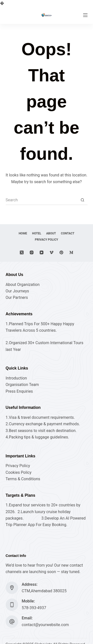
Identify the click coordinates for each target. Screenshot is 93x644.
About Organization (23, 285)
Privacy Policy (47, 240)
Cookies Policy (19, 472)
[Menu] (85, 15)
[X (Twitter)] (22, 252)
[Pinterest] (61, 252)
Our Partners (17, 297)
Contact (68, 233)
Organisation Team (22, 385)
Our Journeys (17, 291)
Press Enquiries (19, 391)
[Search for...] (42, 200)
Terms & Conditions (23, 479)
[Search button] (83, 200)
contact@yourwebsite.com (45, 625)
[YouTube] (42, 252)
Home (23, 233)
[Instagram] (32, 252)
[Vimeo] (51, 252)
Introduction (16, 378)
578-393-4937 (34, 608)
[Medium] (71, 252)
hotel (37, 233)
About (51, 233)
